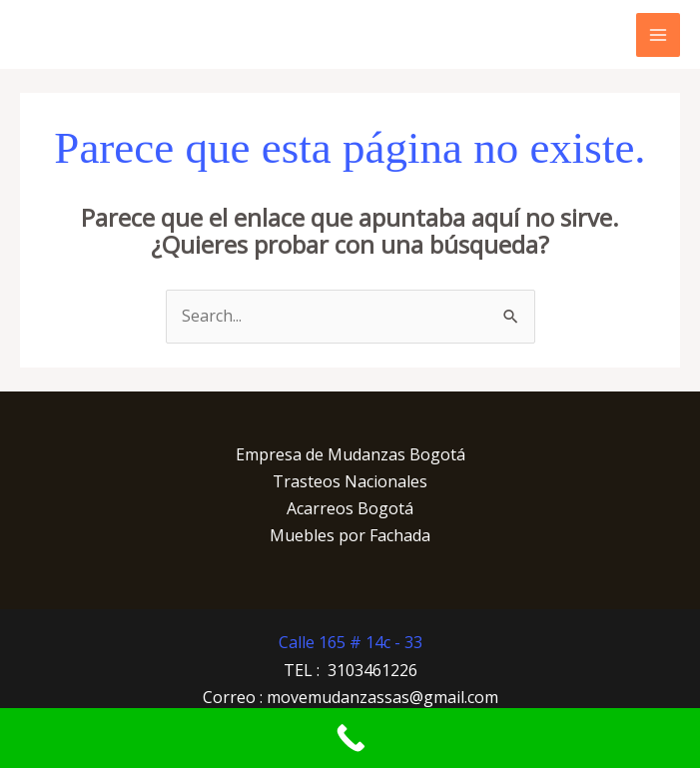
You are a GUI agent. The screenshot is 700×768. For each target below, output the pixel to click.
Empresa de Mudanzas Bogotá (350, 454)
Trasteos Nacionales (350, 481)
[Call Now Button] (350, 738)
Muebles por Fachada (350, 535)
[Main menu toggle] (658, 35)
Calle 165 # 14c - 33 (350, 642)
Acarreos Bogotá (350, 508)
